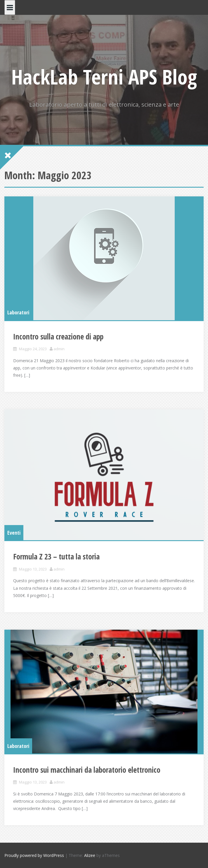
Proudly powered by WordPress (34, 855)
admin (59, 349)
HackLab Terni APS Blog (104, 77)
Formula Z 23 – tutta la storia (56, 557)
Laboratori (18, 312)
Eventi (14, 533)
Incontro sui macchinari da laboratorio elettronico (87, 770)
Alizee (90, 855)
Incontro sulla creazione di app (58, 337)
